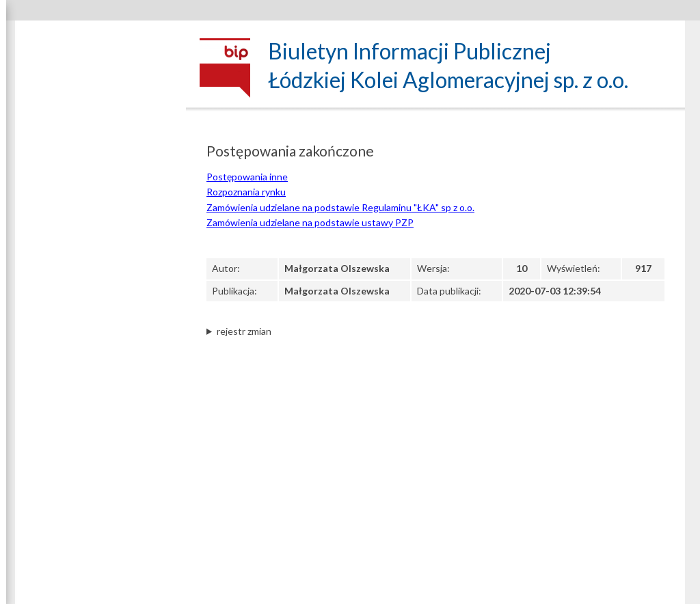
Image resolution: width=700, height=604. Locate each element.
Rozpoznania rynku (246, 192)
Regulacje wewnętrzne (100, 334)
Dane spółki (101, 115)
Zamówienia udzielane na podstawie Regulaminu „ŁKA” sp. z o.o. (101, 397)
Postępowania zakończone (101, 473)
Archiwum (101, 499)
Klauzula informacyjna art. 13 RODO (100, 308)
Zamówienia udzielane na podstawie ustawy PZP (101, 359)
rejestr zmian (244, 331)
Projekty (101, 521)
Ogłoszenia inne (100, 449)
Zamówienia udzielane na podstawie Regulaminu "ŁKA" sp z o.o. (340, 207)
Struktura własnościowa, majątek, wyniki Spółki (101, 200)
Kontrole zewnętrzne (101, 552)
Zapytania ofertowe (101, 429)
